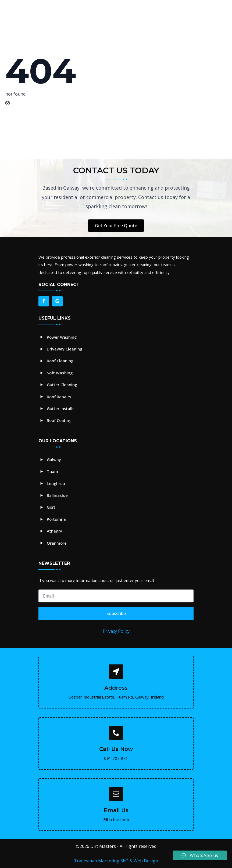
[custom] (57, 301)
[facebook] (44, 301)
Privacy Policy (116, 631)
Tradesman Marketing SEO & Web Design (116, 861)
